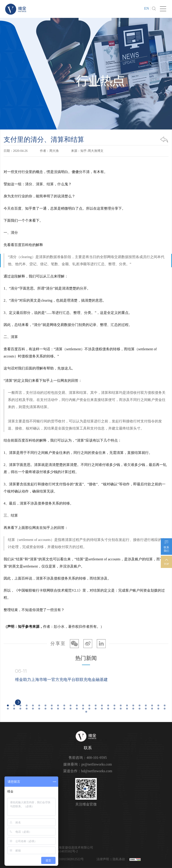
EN (147, 8)
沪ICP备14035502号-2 (63, 851)
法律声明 (103, 859)
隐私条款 (119, 859)
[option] (86, 687)
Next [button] (166, 687)
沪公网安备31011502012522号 (63, 859)
